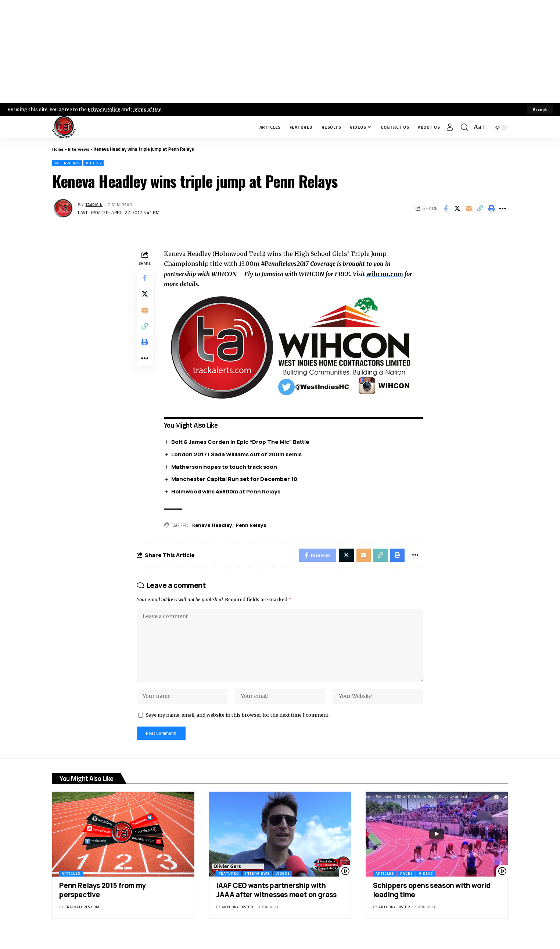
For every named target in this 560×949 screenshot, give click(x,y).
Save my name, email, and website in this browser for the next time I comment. (238, 725)
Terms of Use (149, 109)
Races (406, 886)
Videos (98, 163)
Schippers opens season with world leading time (432, 902)
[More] (503, 209)
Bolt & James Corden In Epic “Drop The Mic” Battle (242, 443)
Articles (71, 886)
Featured (229, 886)
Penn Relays (255, 526)
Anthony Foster (237, 919)
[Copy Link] (480, 209)
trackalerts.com (82, 919)
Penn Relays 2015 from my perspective (102, 902)
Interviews (80, 149)
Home (58, 149)
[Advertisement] (280, 51)
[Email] (469, 209)
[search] (464, 127)
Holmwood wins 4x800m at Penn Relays (228, 493)
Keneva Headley (214, 526)
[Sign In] (450, 127)
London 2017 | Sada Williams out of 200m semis (238, 455)
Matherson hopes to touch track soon (226, 468)
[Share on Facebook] (446, 209)
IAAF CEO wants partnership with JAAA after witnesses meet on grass (276, 902)
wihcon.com (387, 275)
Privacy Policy (105, 109)
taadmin (96, 205)
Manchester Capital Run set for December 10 (236, 480)
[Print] (491, 209)
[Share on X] (457, 209)
